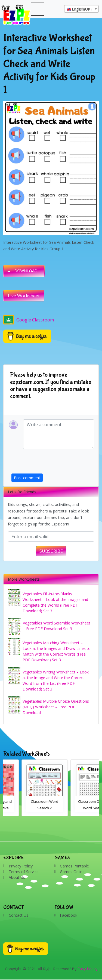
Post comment (27, 478)
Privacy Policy (21, 866)
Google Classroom (29, 320)
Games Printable (74, 866)
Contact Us (18, 915)
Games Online (72, 872)
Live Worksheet (24, 296)
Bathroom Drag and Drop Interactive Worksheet (27, 808)
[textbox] (81, 9)
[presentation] (53, 463)
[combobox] (81, 9)
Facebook (69, 915)
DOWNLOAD (26, 271)
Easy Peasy (87, 969)
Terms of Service (24, 872)
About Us (17, 877)
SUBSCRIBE (51, 551)
